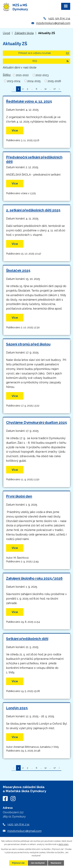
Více (15, 130)
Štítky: (7, 75)
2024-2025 (34, 81)
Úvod (6, 33)
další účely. (64, 844)
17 (55, 89)
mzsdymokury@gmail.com (53, 23)
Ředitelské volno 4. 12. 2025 (29, 101)
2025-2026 (54, 81)
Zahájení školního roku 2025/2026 (34, 578)
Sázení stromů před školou (28, 344)
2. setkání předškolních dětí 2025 (33, 210)
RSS (51, 61)
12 (46, 89)
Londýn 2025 (17, 708)
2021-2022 (22, 75)
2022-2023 (42, 75)
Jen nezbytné (38, 863)
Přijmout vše (18, 863)
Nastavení (56, 863)
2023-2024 (14, 81)
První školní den (19, 496)
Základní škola (24, 33)
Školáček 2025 (18, 270)
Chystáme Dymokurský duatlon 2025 (36, 422)
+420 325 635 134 (59, 18)
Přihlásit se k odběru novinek (43, 53)
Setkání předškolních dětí (27, 639)
